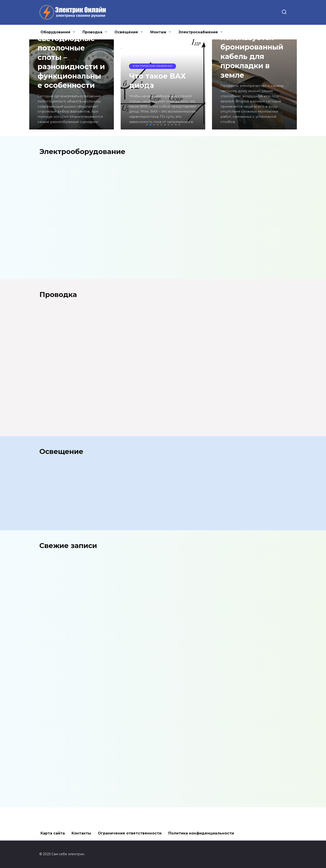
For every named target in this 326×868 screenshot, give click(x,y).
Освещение (126, 32)
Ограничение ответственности (130, 833)
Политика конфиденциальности (201, 833)
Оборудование (55, 32)
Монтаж (158, 32)
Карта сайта (53, 833)
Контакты (81, 833)
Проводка (92, 32)
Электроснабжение (198, 32)
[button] (147, 125)
